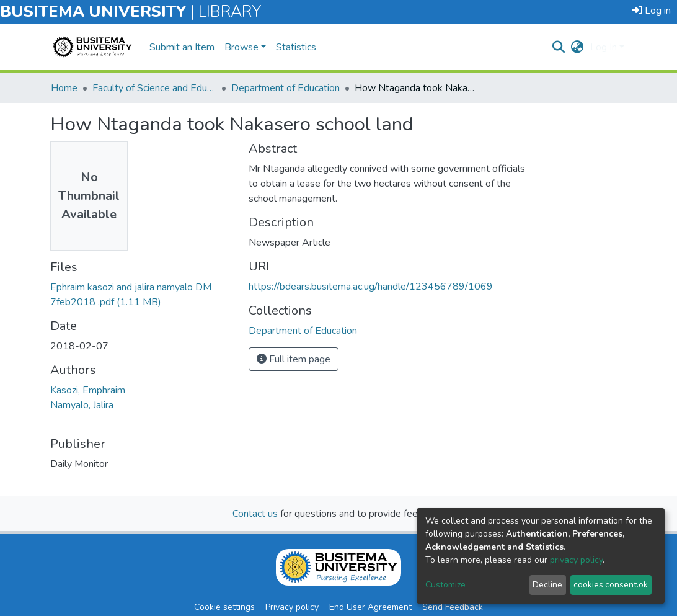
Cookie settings (224, 607)
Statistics (296, 47)
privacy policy (576, 560)
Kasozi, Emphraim (88, 390)
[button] (577, 47)
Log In (604, 47)
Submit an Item (182, 47)
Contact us (255, 514)
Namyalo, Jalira (82, 405)
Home (64, 88)
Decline (547, 585)
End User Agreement (370, 607)
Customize (445, 585)
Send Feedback (453, 607)
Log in (652, 11)
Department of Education (285, 88)
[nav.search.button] (559, 47)
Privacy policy (292, 607)
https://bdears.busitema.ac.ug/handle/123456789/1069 (371, 287)
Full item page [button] (294, 359)
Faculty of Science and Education (154, 88)
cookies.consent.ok (611, 585)
